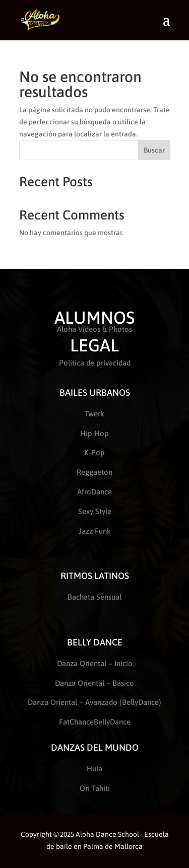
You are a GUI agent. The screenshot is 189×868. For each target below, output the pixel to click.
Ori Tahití (95, 788)
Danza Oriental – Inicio (95, 663)
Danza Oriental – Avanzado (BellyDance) (94, 702)
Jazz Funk (95, 531)
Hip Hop (94, 433)
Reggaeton (94, 472)
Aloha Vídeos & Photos (94, 329)
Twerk (94, 414)
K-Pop (94, 452)
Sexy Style (95, 511)
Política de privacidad (95, 363)
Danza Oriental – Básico (94, 683)
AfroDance (94, 492)
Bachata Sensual (94, 597)
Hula (94, 769)
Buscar (154, 150)
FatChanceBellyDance (95, 722)
